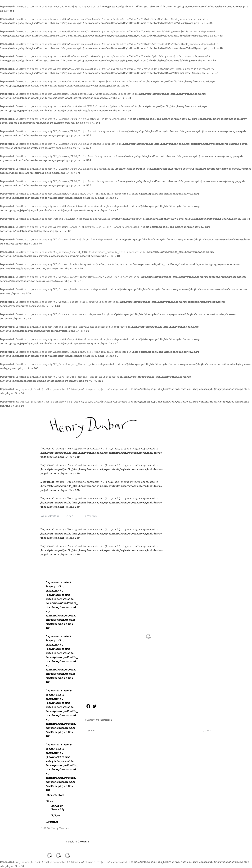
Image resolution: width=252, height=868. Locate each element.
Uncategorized (104, 719)
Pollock (56, 815)
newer (91, 730)
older (206, 730)
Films (70, 515)
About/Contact (50, 515)
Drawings (91, 515)
